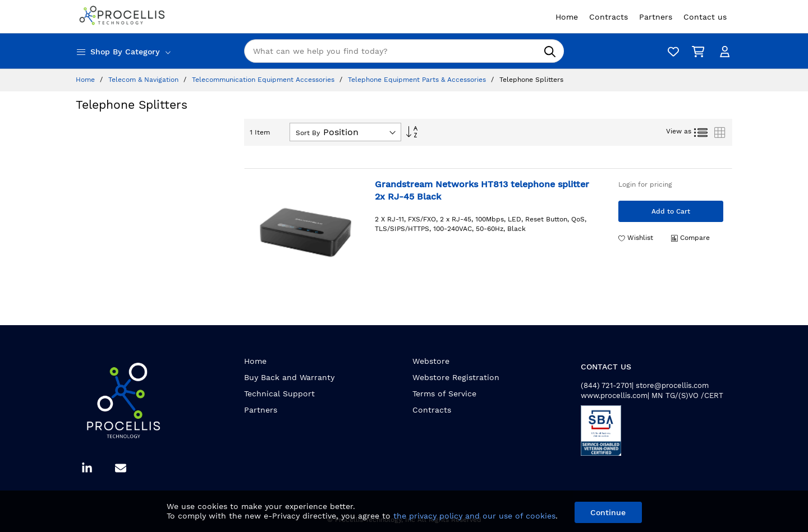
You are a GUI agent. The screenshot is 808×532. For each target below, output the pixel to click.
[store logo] (123, 17)
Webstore (431, 361)
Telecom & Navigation (144, 80)
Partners (261, 410)
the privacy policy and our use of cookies (474, 516)
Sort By (308, 133)
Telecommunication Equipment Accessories (264, 80)
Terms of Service (444, 394)
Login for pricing (645, 184)
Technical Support (279, 394)
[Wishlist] (671, 51)
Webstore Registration (456, 377)
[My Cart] (696, 51)
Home (86, 80)
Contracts (432, 410)
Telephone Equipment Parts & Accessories (418, 80)
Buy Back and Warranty (289, 377)
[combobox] (404, 51)
